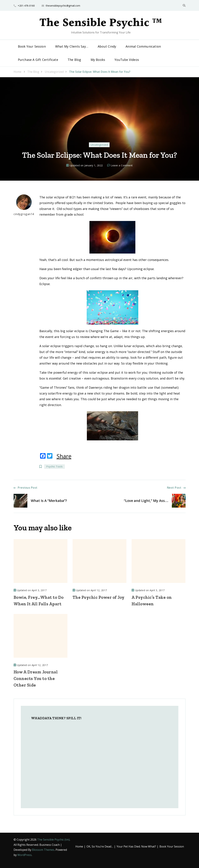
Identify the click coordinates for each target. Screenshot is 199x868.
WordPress (25, 855)
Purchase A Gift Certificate (38, 60)
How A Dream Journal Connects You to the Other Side (36, 678)
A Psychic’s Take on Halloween (152, 600)
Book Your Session (32, 46)
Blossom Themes (43, 850)
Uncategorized (99, 145)
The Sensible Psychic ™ (101, 23)
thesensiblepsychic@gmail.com (63, 6)
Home (79, 846)
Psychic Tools (55, 466)
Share (64, 456)
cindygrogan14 (24, 205)
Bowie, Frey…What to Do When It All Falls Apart (39, 600)
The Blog (74, 60)
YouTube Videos (127, 60)
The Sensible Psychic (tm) (53, 840)
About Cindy (107, 46)
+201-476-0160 (26, 6)
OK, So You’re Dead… (100, 846)
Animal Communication (143, 46)
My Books (98, 60)
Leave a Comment (122, 165)
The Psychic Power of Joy (99, 597)
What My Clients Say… (72, 46)
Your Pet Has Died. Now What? (136, 846)
